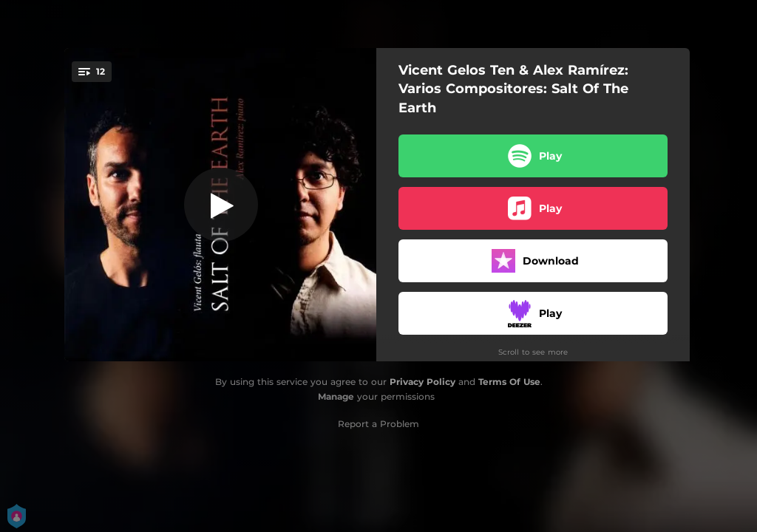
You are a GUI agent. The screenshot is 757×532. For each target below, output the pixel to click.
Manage (336, 396)
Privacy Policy (422, 382)
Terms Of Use (509, 382)
